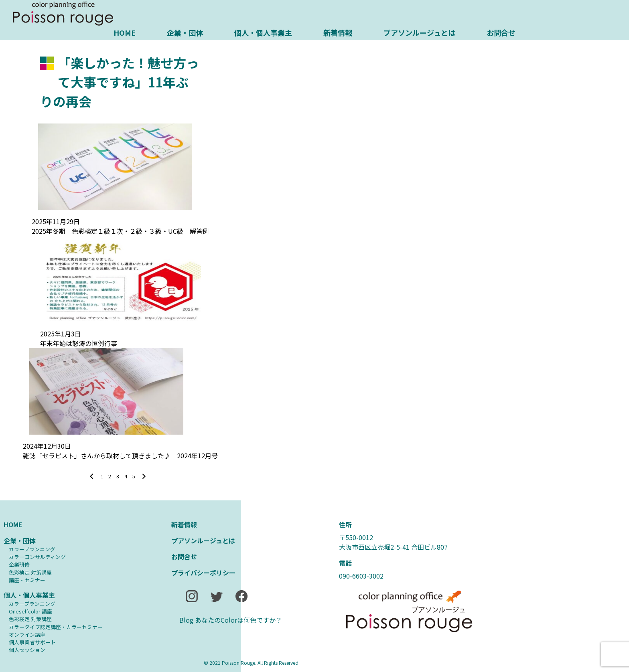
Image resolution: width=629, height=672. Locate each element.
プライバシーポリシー (203, 573)
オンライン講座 (27, 635)
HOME (125, 32)
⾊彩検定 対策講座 (30, 572)
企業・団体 (185, 32)
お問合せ (501, 32)
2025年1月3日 (61, 334)
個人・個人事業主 (263, 32)
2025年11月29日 (56, 221)
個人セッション (27, 650)
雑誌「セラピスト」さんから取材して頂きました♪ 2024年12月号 (120, 455)
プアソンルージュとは (419, 32)
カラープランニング (32, 549)
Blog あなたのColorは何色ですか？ (231, 620)
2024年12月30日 (47, 446)
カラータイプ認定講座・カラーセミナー (56, 627)
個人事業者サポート (32, 642)
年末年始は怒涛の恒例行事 (79, 343)
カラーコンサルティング (37, 557)
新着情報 (338, 32)
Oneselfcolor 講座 (30, 611)
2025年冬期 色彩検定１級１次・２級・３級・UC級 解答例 (120, 231)
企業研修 (19, 564)
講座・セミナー (27, 580)
